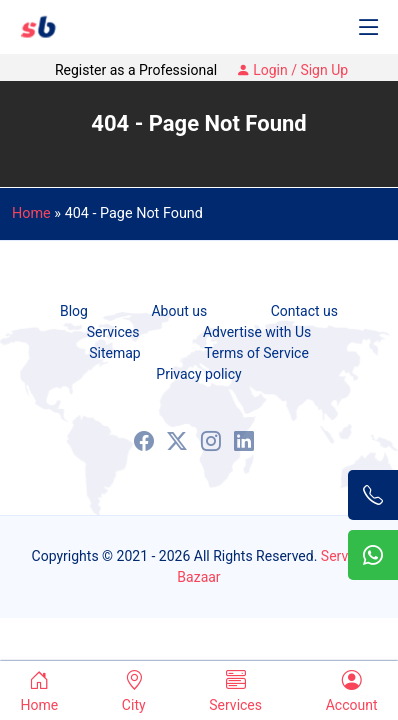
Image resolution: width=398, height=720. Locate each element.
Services (113, 332)
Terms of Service (256, 353)
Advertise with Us (257, 332)
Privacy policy (198, 374)
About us (179, 311)
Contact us (304, 311)
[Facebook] (144, 441)
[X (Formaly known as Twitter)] (177, 441)
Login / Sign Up (292, 70)
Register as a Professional (136, 70)
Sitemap (114, 353)
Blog (74, 311)
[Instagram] (211, 441)
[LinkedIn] (244, 441)
